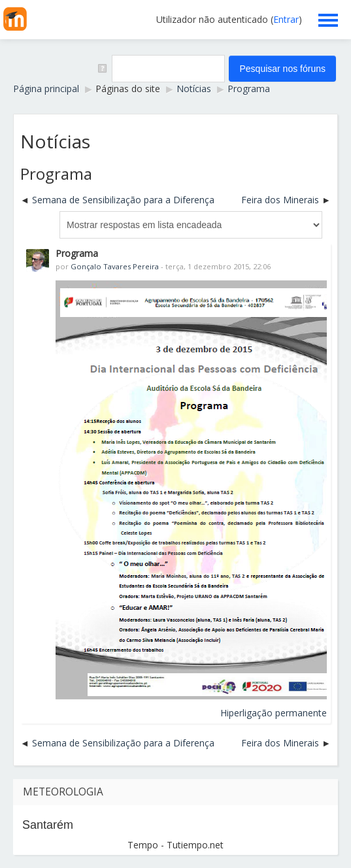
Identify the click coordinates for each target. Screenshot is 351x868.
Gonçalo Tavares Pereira (115, 266)
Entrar (286, 19)
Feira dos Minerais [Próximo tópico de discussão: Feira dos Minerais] (280, 200)
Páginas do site (128, 89)
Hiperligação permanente (274, 713)
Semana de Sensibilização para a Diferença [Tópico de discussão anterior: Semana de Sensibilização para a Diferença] (123, 200)
